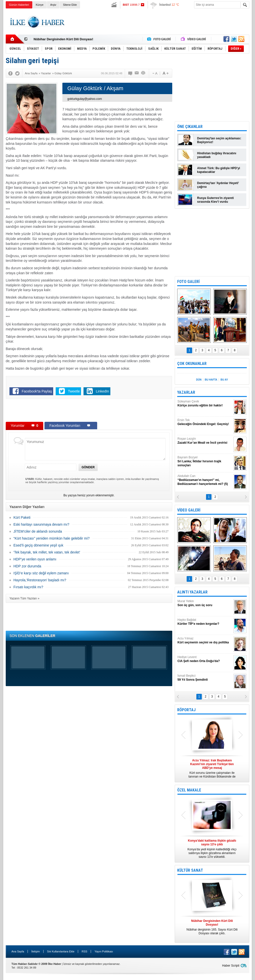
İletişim (36, 951)
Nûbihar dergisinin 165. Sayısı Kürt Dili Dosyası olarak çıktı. (212, 927)
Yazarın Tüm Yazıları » (24, 598)
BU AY (224, 380)
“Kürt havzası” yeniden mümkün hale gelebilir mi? (52, 538)
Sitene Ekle (70, 5)
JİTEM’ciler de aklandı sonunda (38, 531)
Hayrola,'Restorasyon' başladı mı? (40, 580)
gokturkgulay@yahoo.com (85, 99)
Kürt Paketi (22, 517)
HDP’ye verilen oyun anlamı (35, 559)
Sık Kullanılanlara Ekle (61, 951)
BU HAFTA (211, 380)
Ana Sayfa (18, 951)
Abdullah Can (205, 480)
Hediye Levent (205, 659)
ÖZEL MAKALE (189, 790)
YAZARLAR (186, 392)
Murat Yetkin (205, 603)
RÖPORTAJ (186, 710)
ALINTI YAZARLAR (192, 592)
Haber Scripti (231, 966)
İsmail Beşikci (205, 678)
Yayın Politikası (104, 951)
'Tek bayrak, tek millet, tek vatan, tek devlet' (47, 552)
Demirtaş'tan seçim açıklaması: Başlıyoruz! (219, 140)
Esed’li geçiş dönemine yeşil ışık (38, 545)
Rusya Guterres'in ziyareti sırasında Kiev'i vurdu (215, 200)
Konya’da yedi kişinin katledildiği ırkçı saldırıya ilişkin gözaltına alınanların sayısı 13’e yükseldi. (212, 849)
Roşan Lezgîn (205, 441)
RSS (84, 951)
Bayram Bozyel (205, 461)
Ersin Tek (205, 422)
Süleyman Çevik (205, 404)
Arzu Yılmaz (205, 641)
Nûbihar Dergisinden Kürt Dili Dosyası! (63, 39)
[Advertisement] (159, 22)
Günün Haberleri (19, 5)
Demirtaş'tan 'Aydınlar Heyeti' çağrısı (218, 185)
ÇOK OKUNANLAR (192, 364)
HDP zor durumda (27, 566)
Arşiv (53, 5)
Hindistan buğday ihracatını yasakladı (217, 155)
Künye (40, 5)
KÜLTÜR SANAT (190, 870)
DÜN (199, 380)
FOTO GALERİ (188, 282)
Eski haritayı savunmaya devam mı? (41, 524)
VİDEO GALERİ (189, 510)
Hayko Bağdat (205, 622)
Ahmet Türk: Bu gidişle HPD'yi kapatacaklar (219, 170)
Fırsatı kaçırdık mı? (28, 587)
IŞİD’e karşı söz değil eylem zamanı (41, 573)
